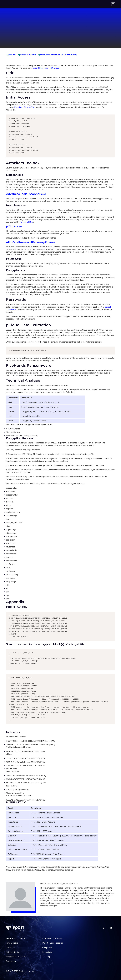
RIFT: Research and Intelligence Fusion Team (59, 884)
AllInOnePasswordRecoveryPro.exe (31, 242)
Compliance (47, 947)
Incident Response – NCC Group (46, 68)
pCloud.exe (14, 226)
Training (46, 957)
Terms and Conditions (15, 938)
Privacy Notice (12, 943)
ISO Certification (13, 952)
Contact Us (11, 947)
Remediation (48, 952)
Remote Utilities (27, 222)
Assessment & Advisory (52, 938)
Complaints (11, 961)
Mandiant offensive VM (24, 107)
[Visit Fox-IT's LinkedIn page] (104, 928)
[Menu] (113, 4)
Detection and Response (53, 943)
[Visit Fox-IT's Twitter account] (111, 928)
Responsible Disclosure (16, 957)
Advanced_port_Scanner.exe (26, 194)
